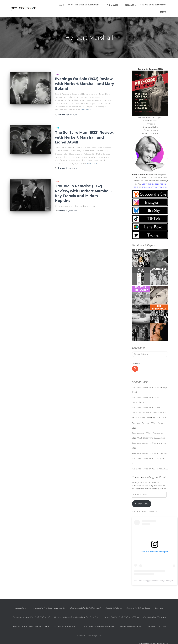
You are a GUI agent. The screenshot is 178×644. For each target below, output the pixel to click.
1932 (57, 74)
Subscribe (142, 504)
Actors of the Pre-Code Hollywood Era (49, 608)
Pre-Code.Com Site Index (154, 617)
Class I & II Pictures (113, 608)
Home (60, 5)
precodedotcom (157, 581)
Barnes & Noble (151, 127)
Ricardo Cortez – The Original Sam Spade (31, 626)
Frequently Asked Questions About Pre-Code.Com (77, 617)
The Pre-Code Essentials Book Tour (149, 418)
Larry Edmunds (151, 133)
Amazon (151, 124)
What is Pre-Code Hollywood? (85, 5)
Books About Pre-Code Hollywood (85, 608)
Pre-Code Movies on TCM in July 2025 (150, 453)
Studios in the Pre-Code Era (66, 626)
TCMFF (163, 12)
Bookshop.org (151, 130)
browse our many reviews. (154, 187)
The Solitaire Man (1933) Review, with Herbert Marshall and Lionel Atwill (84, 137)
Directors (159, 608)
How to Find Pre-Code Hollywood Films (121, 617)
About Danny (21, 608)
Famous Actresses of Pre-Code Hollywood (31, 617)
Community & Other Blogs (138, 608)
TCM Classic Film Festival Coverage (98, 626)
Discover (130, 5)
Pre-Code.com (140, 581)
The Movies (113, 5)
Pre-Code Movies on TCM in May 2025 (150, 469)
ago (71, 114)
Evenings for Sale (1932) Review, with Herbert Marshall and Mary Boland (84, 84)
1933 (57, 128)
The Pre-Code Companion (153, 5)
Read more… (87, 110)
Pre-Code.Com (139, 174)
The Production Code (156, 626)
